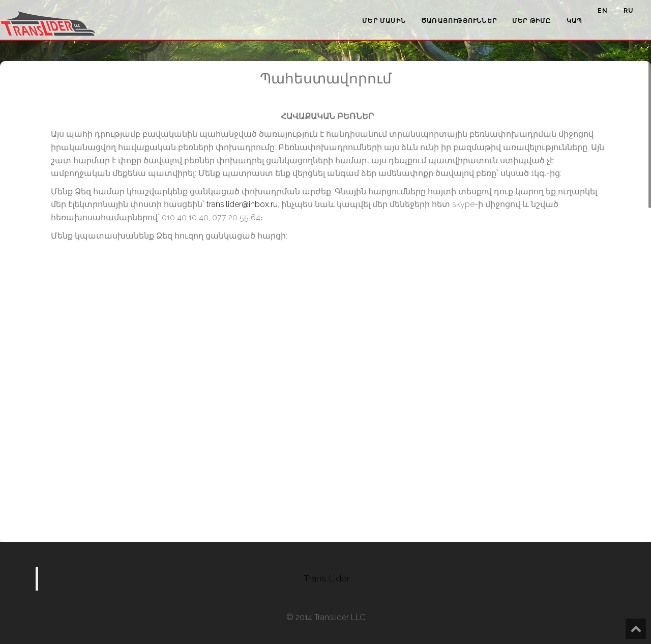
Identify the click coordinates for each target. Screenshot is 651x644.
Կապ (575, 21)
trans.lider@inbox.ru (242, 204)
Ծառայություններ (459, 21)
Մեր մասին (384, 21)
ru (628, 11)
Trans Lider (327, 578)
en (603, 11)
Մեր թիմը (532, 21)
